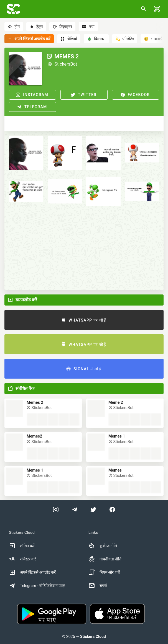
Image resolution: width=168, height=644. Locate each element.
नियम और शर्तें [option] (104, 572)
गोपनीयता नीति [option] (105, 559)
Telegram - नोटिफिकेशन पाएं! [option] (37, 586)
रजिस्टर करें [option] (22, 559)
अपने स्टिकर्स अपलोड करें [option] (32, 572)
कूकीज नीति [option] (103, 546)
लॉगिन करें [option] (22, 546)
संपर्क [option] (98, 586)
